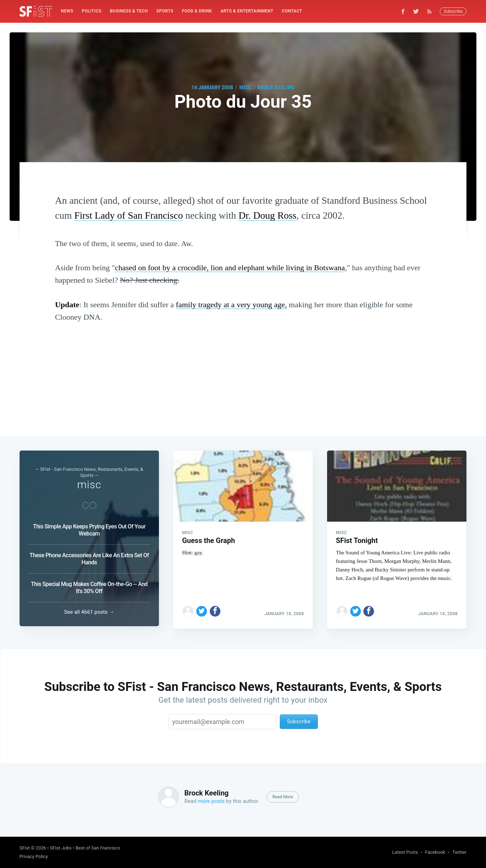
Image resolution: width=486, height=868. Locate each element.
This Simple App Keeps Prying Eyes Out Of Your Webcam (89, 530)
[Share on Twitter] (202, 609)
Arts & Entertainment (247, 11)
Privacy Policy (34, 856)
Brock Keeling (276, 87)
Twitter (459, 852)
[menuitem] (67, 11)
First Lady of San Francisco (129, 215)
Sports (165, 11)
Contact (292, 11)
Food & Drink (197, 11)
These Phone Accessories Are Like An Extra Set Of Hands (89, 559)
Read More (283, 797)
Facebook (435, 852)
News (67, 11)
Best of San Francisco (98, 848)
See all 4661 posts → (89, 612)
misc (245, 87)
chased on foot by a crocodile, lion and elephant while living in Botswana (230, 268)
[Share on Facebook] (215, 609)
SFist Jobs (61, 848)
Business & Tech (129, 11)
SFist (25, 848)
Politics (92, 11)
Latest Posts (405, 852)
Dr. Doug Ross (268, 215)
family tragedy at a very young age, (231, 305)
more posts (211, 801)
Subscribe (453, 11)
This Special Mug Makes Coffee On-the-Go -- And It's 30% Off (89, 588)
